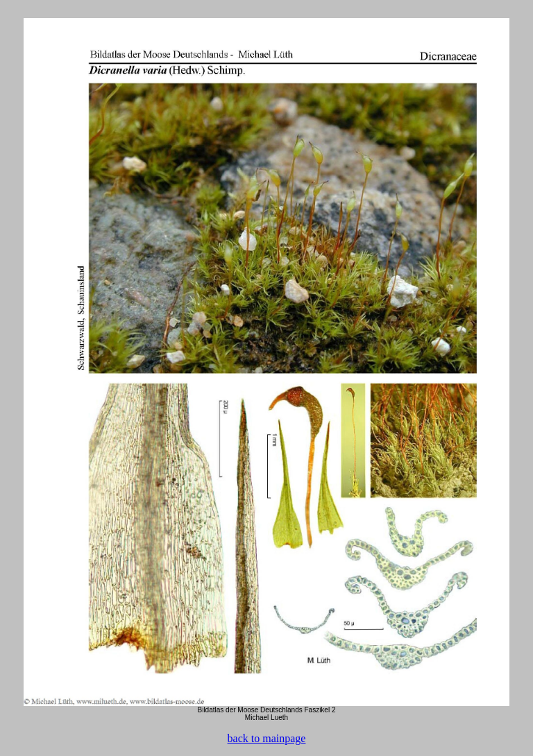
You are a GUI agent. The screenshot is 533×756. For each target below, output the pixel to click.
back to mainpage (267, 738)
